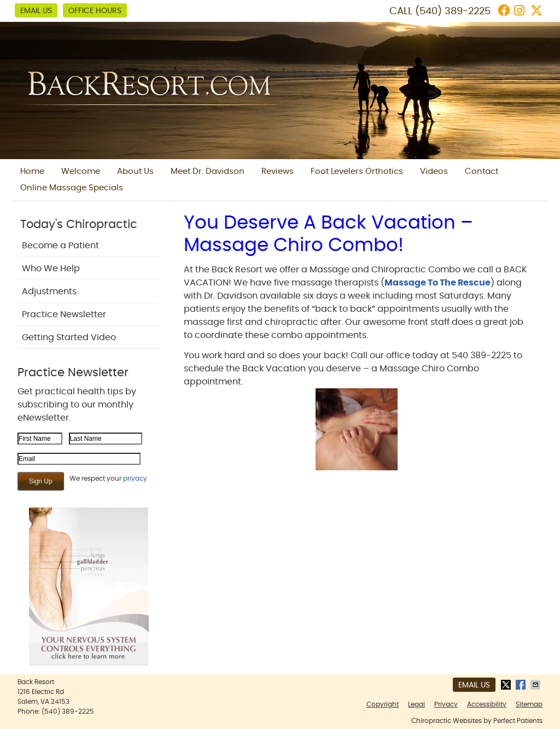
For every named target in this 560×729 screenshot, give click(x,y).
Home (32, 171)
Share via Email (536, 685)
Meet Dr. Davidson (208, 171)
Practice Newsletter (64, 314)
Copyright (383, 704)
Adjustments (49, 291)
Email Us (36, 11)
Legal (416, 704)
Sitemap (529, 704)
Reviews (278, 171)
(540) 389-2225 (453, 11)
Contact (482, 171)
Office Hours (95, 11)
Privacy (446, 704)
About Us (135, 171)
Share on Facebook (522, 685)
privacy (135, 479)
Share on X (507, 685)
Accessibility (487, 704)
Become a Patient (60, 246)
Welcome (81, 171)
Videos (434, 171)
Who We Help (51, 269)
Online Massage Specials (72, 188)
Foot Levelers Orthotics (357, 171)
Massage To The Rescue (437, 283)
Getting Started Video (69, 337)
